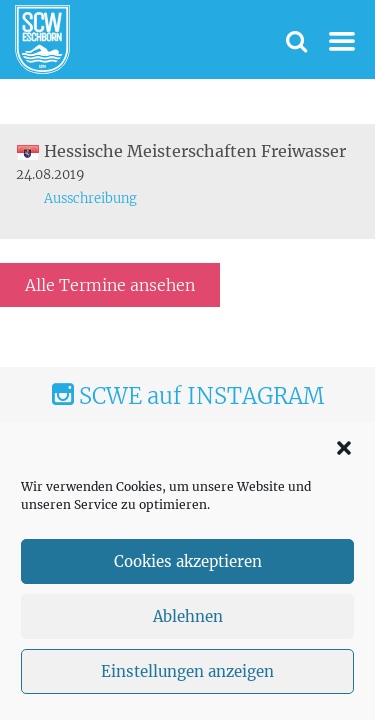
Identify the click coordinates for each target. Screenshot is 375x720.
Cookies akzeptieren (188, 561)
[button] (344, 448)
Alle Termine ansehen (110, 285)
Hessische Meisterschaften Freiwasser (181, 151)
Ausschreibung (90, 198)
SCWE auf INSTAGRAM (188, 396)
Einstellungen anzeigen (187, 671)
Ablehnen (188, 616)
